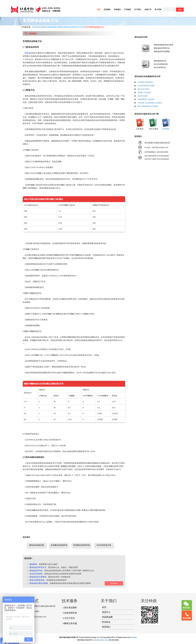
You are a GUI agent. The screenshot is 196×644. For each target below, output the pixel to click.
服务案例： (34, 564)
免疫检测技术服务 (55, 27)
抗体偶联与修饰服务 (145, 82)
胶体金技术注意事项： (39, 577)
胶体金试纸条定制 (37, 545)
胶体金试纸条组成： (38, 580)
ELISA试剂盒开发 (104, 545)
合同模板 (165, 129)
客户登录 (158, 9)
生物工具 (148, 9)
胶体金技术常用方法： (39, 567)
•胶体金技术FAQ (160, 61)
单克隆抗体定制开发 (82, 545)
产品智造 (128, 9)
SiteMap (134, 637)
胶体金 (27, 53)
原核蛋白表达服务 (144, 92)
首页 (99, 9)
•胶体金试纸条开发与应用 (163, 45)
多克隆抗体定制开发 (59, 545)
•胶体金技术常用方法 (162, 48)
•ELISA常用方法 (160, 67)
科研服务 (117, 9)
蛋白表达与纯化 (143, 89)
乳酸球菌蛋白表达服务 (146, 99)
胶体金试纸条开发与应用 (75, 27)
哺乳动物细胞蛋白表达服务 (148, 106)
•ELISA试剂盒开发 (161, 64)
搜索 (180, 10)
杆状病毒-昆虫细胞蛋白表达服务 (150, 103)
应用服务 (107, 9)
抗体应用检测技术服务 (146, 86)
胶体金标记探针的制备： (40, 583)
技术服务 (42, 27)
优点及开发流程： (37, 574)
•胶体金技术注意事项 (162, 51)
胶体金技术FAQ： (37, 571)
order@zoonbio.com (101, 640)
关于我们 (138, 9)
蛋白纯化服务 (143, 96)
